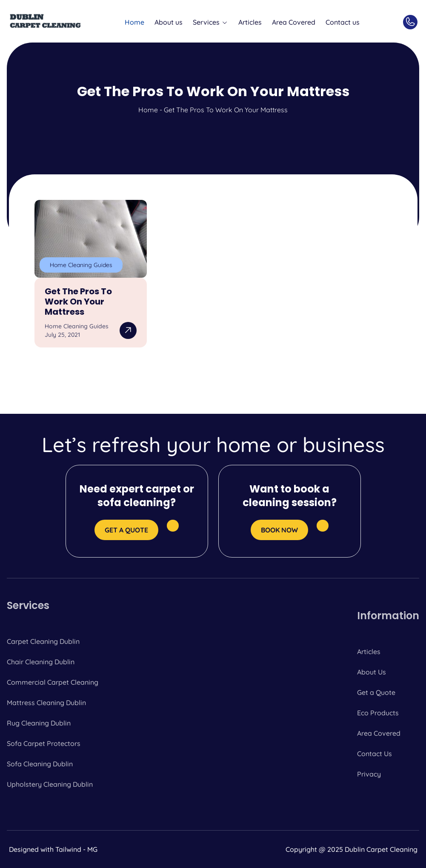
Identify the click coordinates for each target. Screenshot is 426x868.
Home (134, 22)
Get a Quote (376, 692)
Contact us (343, 22)
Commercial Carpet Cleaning (53, 682)
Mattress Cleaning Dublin (46, 703)
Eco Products (378, 713)
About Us (372, 672)
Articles (250, 22)
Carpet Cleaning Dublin (43, 641)
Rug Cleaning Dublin (39, 723)
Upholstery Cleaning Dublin (50, 784)
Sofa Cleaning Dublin (40, 764)
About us (169, 22)
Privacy (369, 774)
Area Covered (294, 22)
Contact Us (375, 754)
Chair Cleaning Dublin (41, 662)
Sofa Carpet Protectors (44, 743)
